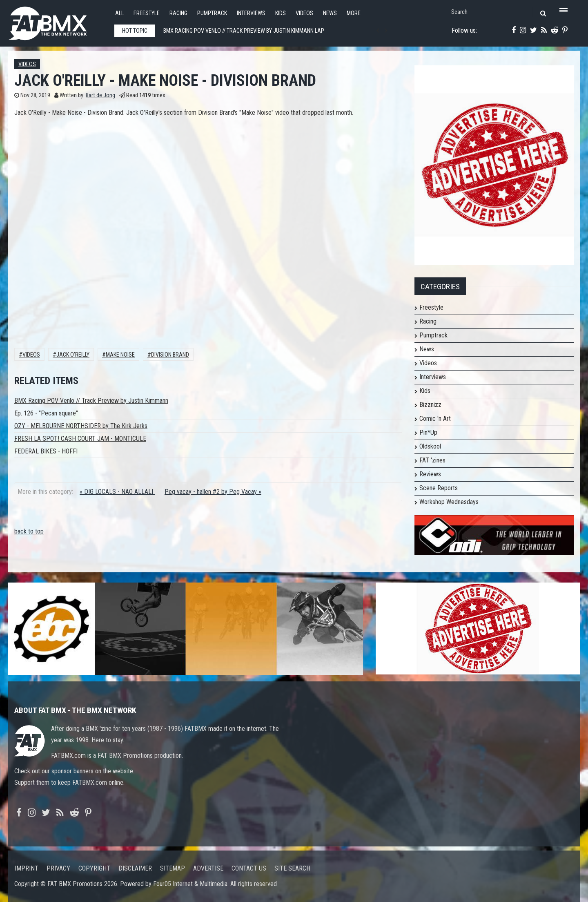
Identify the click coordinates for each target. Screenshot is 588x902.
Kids (281, 13)
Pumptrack (212, 13)
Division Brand (170, 355)
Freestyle (147, 13)
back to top (29, 531)
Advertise (208, 868)
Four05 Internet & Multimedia (190, 884)
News (330, 13)
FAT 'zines (432, 460)
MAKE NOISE (120, 355)
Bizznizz (430, 405)
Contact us (249, 868)
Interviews (251, 13)
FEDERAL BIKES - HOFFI (46, 451)
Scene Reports (439, 488)
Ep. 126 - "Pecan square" (46, 413)
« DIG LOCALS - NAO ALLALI (117, 492)
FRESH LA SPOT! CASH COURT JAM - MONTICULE (80, 439)
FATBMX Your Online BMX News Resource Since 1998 (57, 21)
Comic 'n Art (435, 419)
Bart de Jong (100, 95)
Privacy (58, 868)
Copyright (94, 868)
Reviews (430, 474)
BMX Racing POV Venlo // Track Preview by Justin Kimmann (91, 401)
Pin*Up (428, 432)
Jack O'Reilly (73, 355)
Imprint (27, 868)
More (354, 13)
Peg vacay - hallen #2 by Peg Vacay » (213, 492)
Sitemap (173, 868)
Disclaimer (135, 868)
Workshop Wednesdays (449, 502)
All (119, 13)
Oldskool (430, 446)
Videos (304, 13)
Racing (178, 13)
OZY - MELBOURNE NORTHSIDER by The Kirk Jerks (81, 426)
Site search (292, 868)
